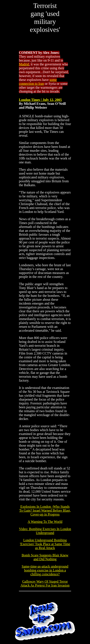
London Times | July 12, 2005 (40, 100)
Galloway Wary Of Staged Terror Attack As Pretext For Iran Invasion (45, 583)
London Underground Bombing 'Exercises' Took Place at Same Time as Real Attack (45, 544)
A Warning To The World (45, 522)
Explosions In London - (45, 510)
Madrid (24, 64)
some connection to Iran (38, 82)
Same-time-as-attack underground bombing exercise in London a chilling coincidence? (45, 570)
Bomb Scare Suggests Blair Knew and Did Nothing (45, 557)
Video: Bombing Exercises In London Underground (45, 531)
